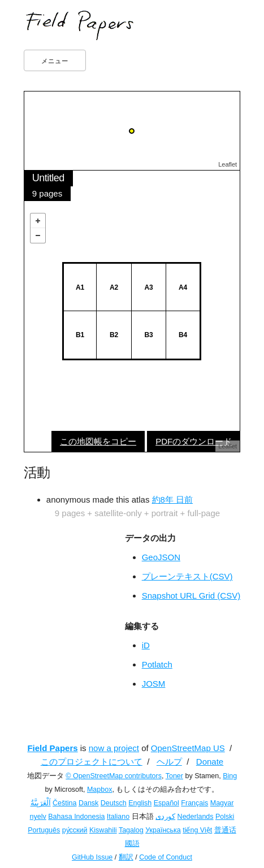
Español (166, 803)
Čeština (64, 803)
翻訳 (126, 857)
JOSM (154, 684)
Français (194, 803)
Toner (174, 776)
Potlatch (157, 664)
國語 (132, 844)
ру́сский (75, 830)
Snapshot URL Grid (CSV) (191, 596)
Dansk (88, 803)
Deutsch (114, 803)
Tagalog (131, 830)
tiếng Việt (197, 830)
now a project (114, 748)
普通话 (225, 830)
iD (146, 645)
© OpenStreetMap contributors (114, 776)
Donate (210, 762)
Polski (225, 817)
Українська (163, 830)
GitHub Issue (92, 857)
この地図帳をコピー (98, 441)
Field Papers (52, 748)
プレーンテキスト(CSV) (187, 576)
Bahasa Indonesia (76, 817)
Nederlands (196, 817)
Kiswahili (103, 830)
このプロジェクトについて (92, 762)
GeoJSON (161, 557)
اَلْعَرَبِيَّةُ (41, 803)
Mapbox (99, 790)
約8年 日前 (173, 500)
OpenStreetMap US (188, 748)
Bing (230, 776)
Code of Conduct (166, 857)
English (140, 803)
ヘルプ (169, 762)
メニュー (55, 61)
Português (44, 830)
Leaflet (228, 164)
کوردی (165, 817)
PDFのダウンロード (194, 441)
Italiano (118, 817)
